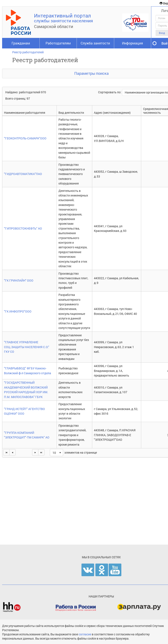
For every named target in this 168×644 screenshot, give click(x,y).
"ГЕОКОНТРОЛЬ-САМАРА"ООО (25, 138)
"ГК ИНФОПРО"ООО (18, 311)
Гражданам (21, 43)
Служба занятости (95, 43)
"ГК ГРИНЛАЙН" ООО (19, 280)
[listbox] (56, 453)
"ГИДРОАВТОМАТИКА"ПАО (23, 174)
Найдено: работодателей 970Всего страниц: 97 (26, 95)
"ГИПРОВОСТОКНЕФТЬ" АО (23, 228)
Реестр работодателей (28, 52)
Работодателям (58, 43)
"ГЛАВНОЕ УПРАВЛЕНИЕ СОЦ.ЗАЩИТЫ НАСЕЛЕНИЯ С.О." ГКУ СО (27, 347)
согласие (85, 634)
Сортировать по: (110, 92)
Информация (132, 43)
